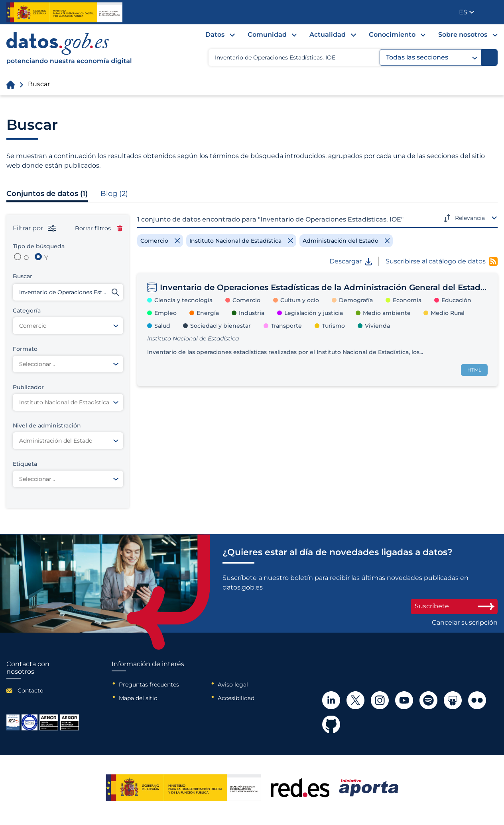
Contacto (31, 690)
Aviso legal (233, 685)
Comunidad (267, 35)
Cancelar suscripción (465, 623)
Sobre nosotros (463, 35)
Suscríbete (454, 606)
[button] (467, 12)
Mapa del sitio (138, 698)
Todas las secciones (432, 57)
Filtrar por (34, 228)
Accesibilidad (236, 698)
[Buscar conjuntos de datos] (68, 292)
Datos (215, 35)
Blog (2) (114, 194)
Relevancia (470, 218)
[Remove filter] (160, 241)
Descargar (351, 261)
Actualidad (328, 35)
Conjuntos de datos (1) (47, 194)
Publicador (492, 12)
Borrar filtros (99, 228)
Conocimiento (392, 35)
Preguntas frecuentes (149, 685)
